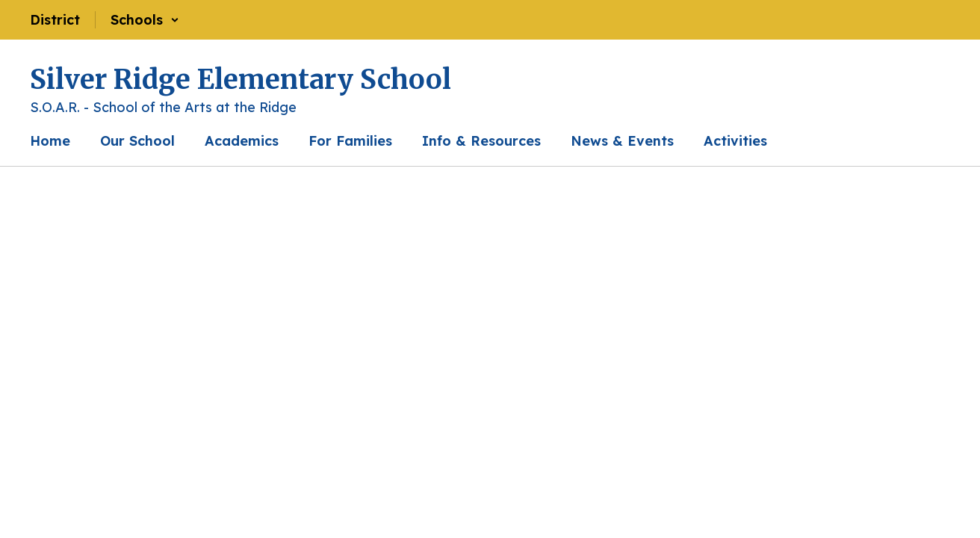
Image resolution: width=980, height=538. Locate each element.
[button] (145, 20)
